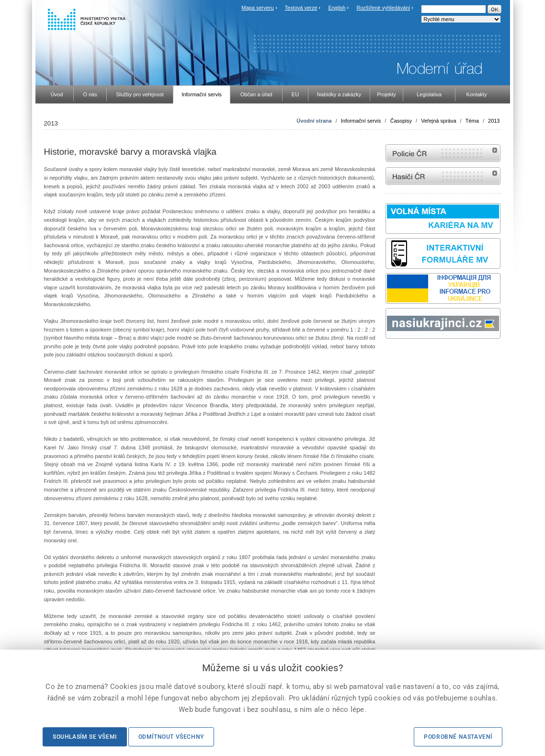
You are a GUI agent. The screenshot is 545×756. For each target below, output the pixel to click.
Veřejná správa (438, 121)
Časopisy (401, 121)
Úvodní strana (314, 121)
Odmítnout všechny (171, 737)
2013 (494, 121)
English (337, 8)
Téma (472, 121)
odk (390, 357)
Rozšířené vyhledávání (384, 8)
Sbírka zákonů (387, 357)
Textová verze (301, 8)
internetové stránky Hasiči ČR (443, 176)
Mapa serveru (257, 8)
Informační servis (361, 121)
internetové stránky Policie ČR (443, 153)
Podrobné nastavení (458, 737)
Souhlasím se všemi (85, 737)
